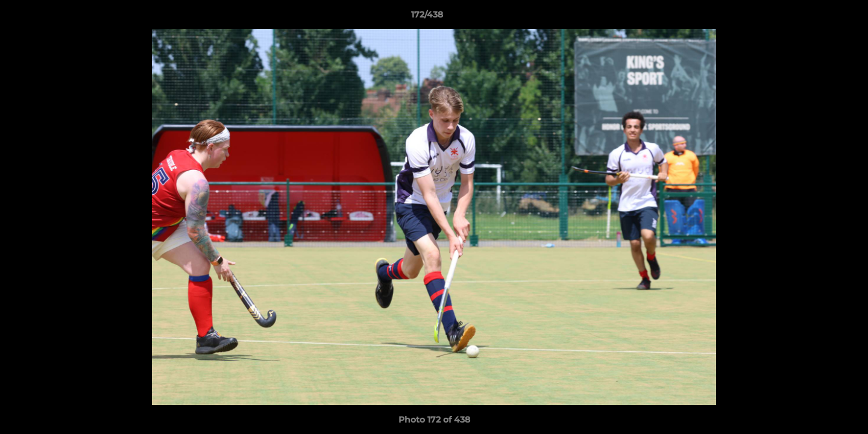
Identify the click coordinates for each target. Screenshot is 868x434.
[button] (817, 17)
